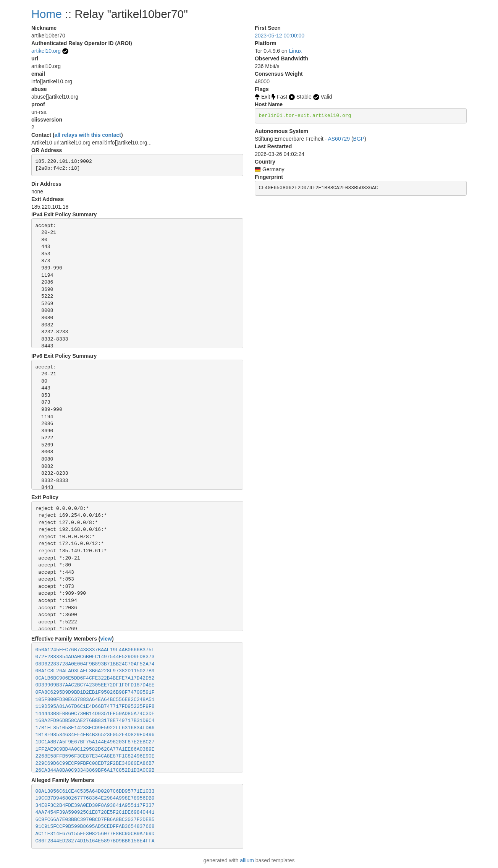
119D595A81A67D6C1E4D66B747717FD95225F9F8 (95, 707)
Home (47, 14)
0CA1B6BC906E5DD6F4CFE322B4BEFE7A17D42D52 (95, 678)
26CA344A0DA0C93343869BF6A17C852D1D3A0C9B (95, 770)
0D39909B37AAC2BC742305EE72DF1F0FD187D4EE (95, 685)
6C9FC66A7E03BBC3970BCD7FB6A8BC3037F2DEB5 (95, 820)
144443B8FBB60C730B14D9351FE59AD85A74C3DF (95, 714)
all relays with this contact (88, 135)
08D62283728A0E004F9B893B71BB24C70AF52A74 (95, 664)
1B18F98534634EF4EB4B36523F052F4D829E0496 (95, 735)
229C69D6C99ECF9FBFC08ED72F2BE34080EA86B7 (95, 763)
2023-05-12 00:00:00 (280, 36)
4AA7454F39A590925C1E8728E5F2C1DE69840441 (95, 812)
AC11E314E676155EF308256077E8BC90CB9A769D (95, 834)
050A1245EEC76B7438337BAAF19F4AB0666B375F (95, 650)
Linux (295, 51)
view (106, 639)
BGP (359, 139)
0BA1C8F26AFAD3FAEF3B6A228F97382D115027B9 (95, 671)
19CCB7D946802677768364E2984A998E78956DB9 (95, 798)
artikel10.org (46, 51)
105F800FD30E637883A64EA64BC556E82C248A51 (95, 700)
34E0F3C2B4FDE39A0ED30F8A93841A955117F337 (95, 806)
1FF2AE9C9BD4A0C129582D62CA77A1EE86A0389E (95, 749)
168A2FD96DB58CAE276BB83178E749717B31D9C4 (95, 721)
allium (247, 860)
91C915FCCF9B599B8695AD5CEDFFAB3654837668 (95, 827)
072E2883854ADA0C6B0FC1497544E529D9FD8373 (95, 657)
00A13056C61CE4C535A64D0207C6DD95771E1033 (95, 791)
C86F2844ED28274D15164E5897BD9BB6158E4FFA (95, 841)
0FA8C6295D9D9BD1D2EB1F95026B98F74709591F (95, 692)
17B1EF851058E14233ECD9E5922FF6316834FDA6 (95, 728)
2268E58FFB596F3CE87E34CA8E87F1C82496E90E (95, 756)
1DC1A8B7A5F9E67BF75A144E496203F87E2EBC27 (95, 742)
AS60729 (339, 139)
